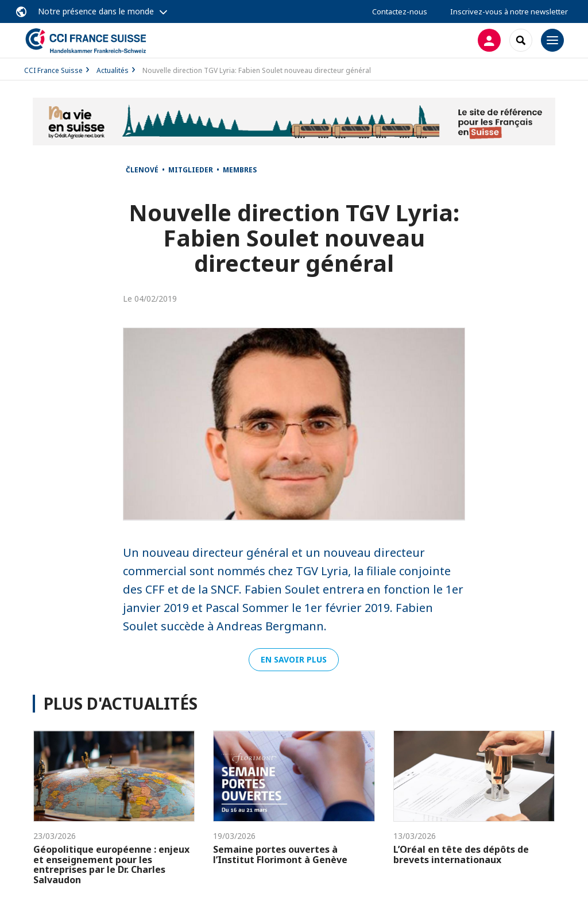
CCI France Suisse (53, 70)
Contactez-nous (400, 11)
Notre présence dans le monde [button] (96, 11)
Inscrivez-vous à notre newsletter (509, 11)
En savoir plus (294, 659)
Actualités (113, 70)
